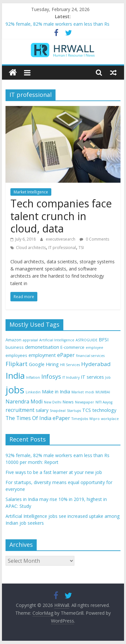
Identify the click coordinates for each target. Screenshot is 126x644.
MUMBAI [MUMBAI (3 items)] (103, 392)
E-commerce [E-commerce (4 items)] (72, 347)
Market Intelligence (31, 192)
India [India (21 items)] (15, 375)
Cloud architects (31, 248)
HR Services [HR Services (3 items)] (70, 365)
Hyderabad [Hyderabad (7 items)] (96, 364)
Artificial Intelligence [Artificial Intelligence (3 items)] (57, 340)
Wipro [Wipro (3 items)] (94, 419)
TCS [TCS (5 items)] (87, 410)
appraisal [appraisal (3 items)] (30, 340)
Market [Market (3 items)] (78, 392)
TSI (81, 248)
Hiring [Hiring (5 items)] (52, 364)
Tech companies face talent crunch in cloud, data (61, 216)
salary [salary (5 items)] (42, 410)
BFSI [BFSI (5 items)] (104, 340)
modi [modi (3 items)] (90, 392)
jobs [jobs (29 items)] (15, 390)
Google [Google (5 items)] (37, 364)
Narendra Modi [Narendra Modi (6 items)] (24, 401)
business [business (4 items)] (15, 347)
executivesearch (61, 239)
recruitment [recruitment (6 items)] (20, 410)
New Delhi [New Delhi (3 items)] (53, 402)
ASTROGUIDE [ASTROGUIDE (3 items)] (87, 340)
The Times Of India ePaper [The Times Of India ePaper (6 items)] (38, 418)
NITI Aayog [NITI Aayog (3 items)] (104, 402)
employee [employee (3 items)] (94, 348)
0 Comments (94, 239)
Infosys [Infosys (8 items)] (51, 376)
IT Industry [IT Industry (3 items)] (71, 377)
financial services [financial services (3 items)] (90, 356)
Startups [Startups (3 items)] (74, 411)
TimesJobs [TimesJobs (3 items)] (80, 419)
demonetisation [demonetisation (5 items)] (42, 347)
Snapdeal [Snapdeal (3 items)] (58, 411)
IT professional (62, 248)
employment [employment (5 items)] (42, 355)
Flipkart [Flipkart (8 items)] (17, 364)
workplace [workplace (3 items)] (110, 419)
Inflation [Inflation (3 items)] (33, 377)
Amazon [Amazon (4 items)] (13, 340)
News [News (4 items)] (68, 402)
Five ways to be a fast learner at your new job (54, 472)
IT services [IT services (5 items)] (92, 377)
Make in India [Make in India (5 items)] (56, 392)
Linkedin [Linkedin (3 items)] (33, 392)
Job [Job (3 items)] (108, 377)
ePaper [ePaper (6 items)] (66, 355)
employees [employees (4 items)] (16, 355)
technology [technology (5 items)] (104, 410)
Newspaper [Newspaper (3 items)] (85, 402)
